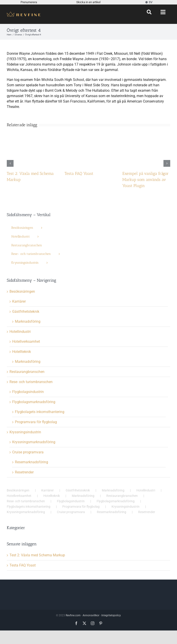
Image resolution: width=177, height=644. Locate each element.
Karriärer (19, 301)
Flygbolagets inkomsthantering (40, 412)
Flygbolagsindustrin (28, 392)
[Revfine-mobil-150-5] (24, 13)
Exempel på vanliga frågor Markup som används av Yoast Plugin (146, 180)
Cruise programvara (28, 452)
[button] (10, 163)
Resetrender (24, 472)
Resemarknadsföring (31, 462)
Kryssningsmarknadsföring (34, 442)
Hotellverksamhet (26, 341)
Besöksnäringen (22, 291)
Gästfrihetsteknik (26, 312)
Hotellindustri (20, 332)
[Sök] (149, 12)
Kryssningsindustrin (25, 432)
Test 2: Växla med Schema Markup (37, 555)
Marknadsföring (28, 321)
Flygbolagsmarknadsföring (34, 402)
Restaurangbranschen (27, 372)
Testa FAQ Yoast (79, 174)
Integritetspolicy (111, 615)
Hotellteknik (22, 352)
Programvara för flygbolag (36, 422)
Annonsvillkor (91, 615)
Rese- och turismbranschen (31, 382)
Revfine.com (73, 615)
